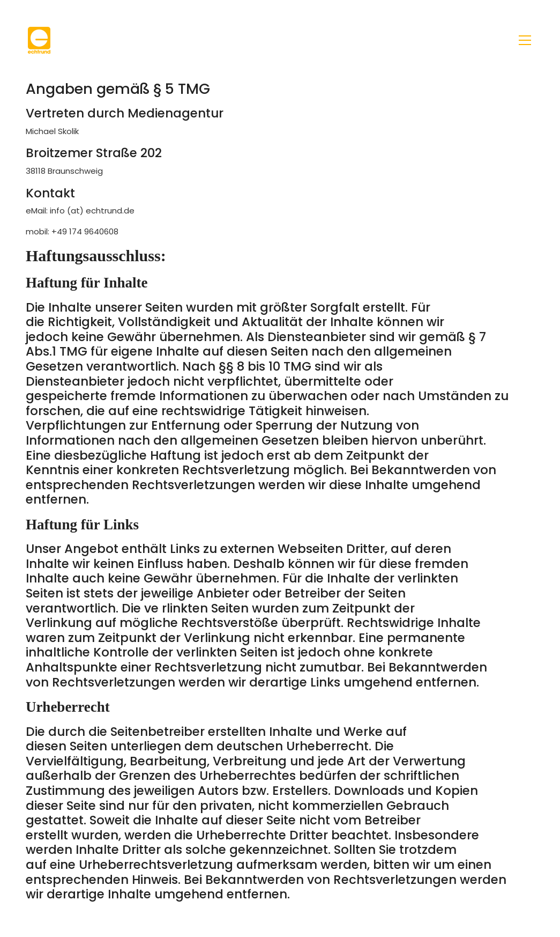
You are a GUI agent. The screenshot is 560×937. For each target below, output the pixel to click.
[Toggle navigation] (525, 40)
